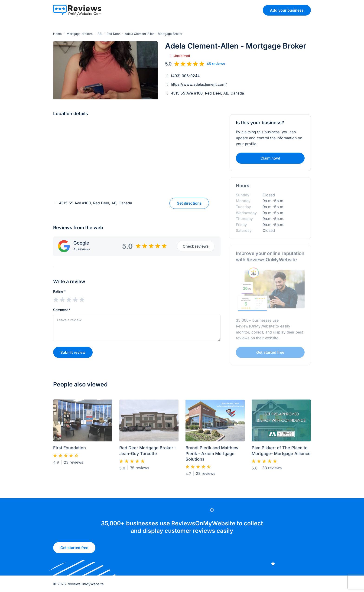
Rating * (59, 291)
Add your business (287, 10)
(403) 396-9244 (185, 76)
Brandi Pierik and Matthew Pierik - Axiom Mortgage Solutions (212, 455)
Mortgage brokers (80, 34)
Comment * (62, 310)
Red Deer (113, 34)
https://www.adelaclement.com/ (199, 84)
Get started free (74, 549)
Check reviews (196, 246)
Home (57, 34)
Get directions (189, 203)
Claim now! (270, 158)
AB (100, 34)
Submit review (73, 352)
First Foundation (70, 450)
